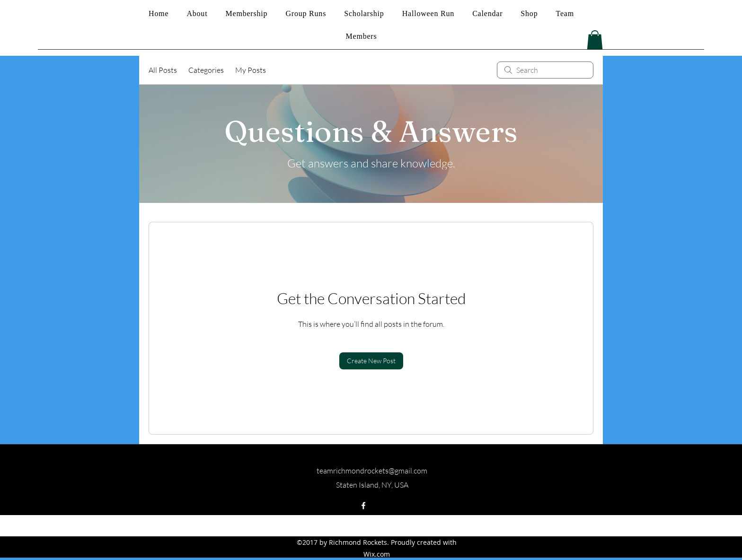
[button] (595, 40)
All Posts (163, 70)
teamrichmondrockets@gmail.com (372, 471)
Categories (206, 70)
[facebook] (363, 506)
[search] (545, 70)
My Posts (251, 70)
